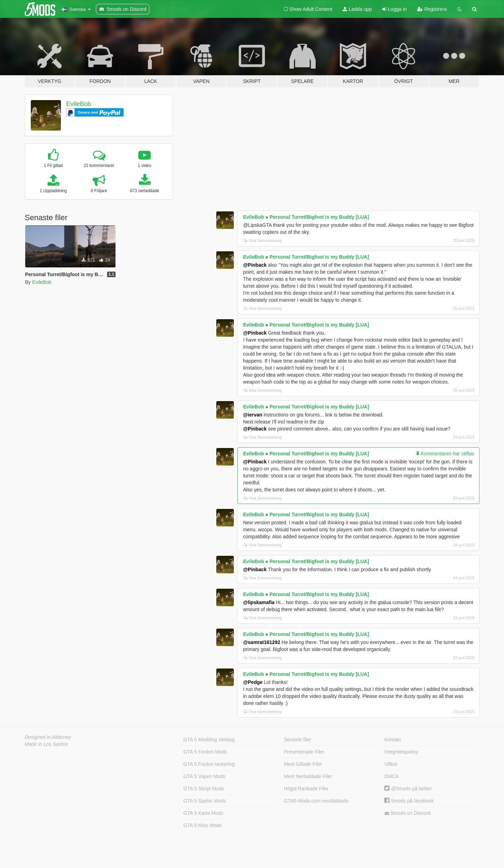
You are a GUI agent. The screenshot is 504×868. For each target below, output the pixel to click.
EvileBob (79, 104)
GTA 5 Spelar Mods (205, 801)
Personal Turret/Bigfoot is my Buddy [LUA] (319, 217)
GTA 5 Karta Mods (203, 813)
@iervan (253, 415)
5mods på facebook (409, 801)
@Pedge (253, 682)
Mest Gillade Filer (303, 764)
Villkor (391, 764)
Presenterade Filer (304, 752)
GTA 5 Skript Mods (204, 789)
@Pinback (255, 265)
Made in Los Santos (47, 744)
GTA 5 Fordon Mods (205, 752)
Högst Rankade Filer (306, 789)
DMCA (391, 776)
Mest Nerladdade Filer (308, 776)
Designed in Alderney (48, 737)
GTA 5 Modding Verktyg (209, 740)
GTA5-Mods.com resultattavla (316, 801)
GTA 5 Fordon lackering (209, 764)
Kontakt (393, 740)
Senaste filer (297, 740)
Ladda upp (357, 9)
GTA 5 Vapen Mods (204, 776)
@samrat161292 (261, 642)
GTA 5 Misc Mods (202, 825)
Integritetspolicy (401, 752)
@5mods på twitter (408, 789)
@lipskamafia (259, 602)
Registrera (432, 9)
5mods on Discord (407, 813)
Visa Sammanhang (262, 240)
